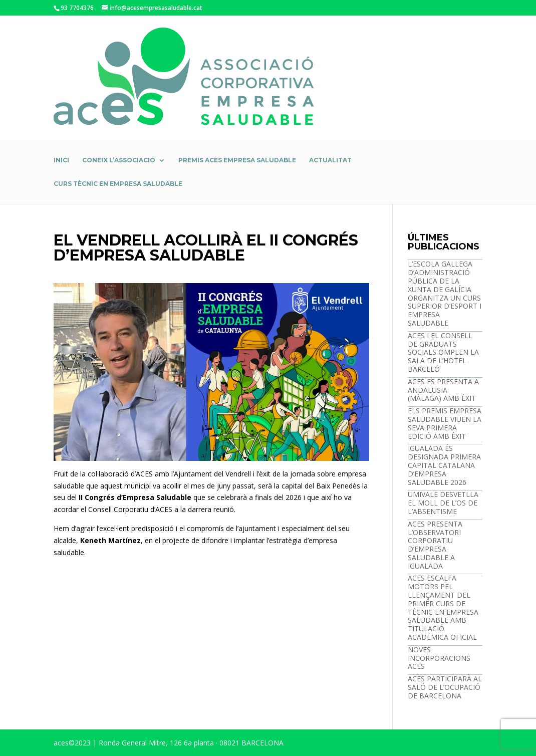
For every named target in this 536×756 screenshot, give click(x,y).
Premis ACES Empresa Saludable (237, 160)
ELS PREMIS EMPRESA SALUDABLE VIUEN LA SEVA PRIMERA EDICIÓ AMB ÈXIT (445, 423)
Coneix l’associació (119, 160)
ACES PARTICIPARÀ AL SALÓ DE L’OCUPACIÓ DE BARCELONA (445, 687)
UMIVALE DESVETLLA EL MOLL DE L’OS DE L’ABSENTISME (443, 503)
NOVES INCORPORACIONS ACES (439, 658)
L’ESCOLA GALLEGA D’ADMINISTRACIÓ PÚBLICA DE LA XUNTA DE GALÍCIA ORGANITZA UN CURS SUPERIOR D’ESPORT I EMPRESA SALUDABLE (445, 293)
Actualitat (330, 160)
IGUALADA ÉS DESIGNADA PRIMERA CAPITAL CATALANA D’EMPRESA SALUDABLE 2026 (444, 465)
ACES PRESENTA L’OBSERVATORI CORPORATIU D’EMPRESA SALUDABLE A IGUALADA (435, 545)
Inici (61, 160)
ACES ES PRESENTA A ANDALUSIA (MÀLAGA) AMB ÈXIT (443, 390)
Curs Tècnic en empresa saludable (118, 184)
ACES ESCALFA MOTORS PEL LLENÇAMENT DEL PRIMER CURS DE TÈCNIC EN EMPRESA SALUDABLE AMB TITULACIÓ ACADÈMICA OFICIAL (443, 607)
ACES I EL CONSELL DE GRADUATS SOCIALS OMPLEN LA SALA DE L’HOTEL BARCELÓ (443, 352)
